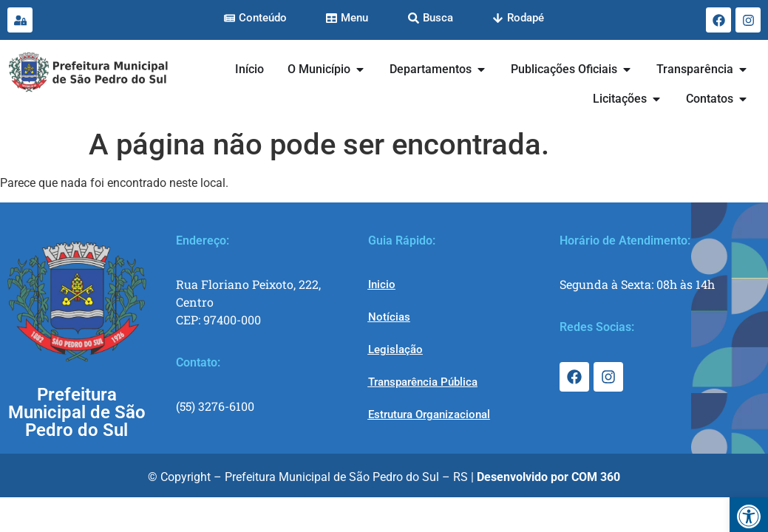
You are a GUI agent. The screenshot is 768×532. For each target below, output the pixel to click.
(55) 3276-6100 (215, 406)
